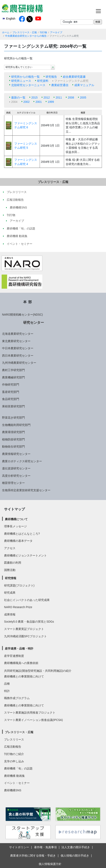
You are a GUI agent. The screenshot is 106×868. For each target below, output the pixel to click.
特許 (7, 691)
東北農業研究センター (16, 341)
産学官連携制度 (14, 656)
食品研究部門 (11, 399)
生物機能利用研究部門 (16, 425)
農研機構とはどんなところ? (22, 534)
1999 (51, 102)
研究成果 (10, 593)
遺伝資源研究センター (16, 468)
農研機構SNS (13, 790)
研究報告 (51, 77)
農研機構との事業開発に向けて (24, 676)
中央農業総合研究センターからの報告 (26, 36)
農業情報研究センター (16, 454)
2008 (71, 98)
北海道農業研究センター (18, 334)
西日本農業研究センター (18, 356)
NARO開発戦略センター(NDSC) (22, 315)
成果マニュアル (84, 85)
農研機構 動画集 (14, 776)
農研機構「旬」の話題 (18, 768)
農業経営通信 (60, 85)
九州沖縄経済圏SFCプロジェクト (25, 636)
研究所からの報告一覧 (25, 77)
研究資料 (43, 81)
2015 (34, 98)
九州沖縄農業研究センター (19, 363)
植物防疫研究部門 (13, 439)
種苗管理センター (13, 483)
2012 (47, 98)
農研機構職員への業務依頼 (21, 663)
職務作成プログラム (17, 698)
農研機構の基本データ (18, 541)
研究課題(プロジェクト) (19, 585)
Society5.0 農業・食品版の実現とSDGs (29, 622)
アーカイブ (56, 32)
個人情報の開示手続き (75, 856)
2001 (39, 102)
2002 (27, 102)
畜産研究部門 (11, 392)
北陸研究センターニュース (28, 85)
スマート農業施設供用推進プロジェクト (30, 713)
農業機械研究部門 (13, 377)
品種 (7, 684)
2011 (59, 98)
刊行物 (43, 32)
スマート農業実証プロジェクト (24, 629)
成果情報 (10, 614)
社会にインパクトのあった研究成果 (27, 600)
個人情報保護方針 (50, 864)
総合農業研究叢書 (74, 77)
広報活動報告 (13, 747)
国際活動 (10, 570)
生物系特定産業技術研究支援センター (26, 490)
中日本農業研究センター (18, 348)
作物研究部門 (11, 385)
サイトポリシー (19, 847)
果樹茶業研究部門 (13, 406)
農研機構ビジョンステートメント (25, 555)
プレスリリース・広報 (25, 32)
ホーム (6, 32)
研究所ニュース (21, 81)
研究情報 (11, 578)
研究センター (34, 323)
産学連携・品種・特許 (19, 649)
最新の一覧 (18, 98)
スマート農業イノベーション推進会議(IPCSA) (33, 720)
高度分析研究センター (16, 476)
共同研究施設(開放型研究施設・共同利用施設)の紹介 (38, 671)
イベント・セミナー (17, 783)
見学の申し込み (14, 761)
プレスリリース (14, 739)
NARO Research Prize (18, 607)
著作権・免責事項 (45, 847)
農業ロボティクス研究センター (22, 461)
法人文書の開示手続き (76, 847)
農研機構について (16, 519)
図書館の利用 (13, 563)
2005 (83, 98)
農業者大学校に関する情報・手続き (33, 856)
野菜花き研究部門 (13, 418)
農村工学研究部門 (13, 370)
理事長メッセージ (15, 526)
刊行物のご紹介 (14, 754)
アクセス (10, 548)
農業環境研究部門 (13, 432)
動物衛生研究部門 (13, 447)
